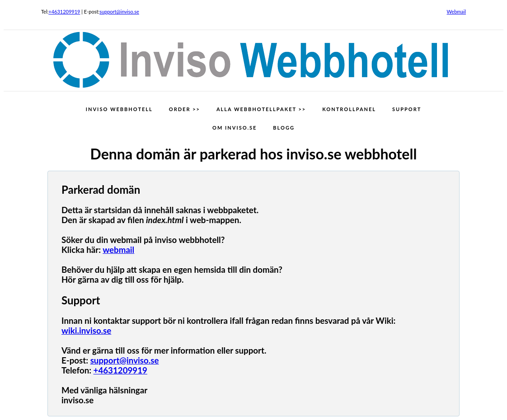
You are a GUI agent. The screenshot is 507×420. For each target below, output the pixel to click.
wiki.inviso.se (86, 331)
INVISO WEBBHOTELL (119, 109)
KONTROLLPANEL (349, 109)
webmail (118, 250)
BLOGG (284, 128)
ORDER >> (185, 109)
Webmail (457, 12)
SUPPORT (407, 109)
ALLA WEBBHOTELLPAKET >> (261, 109)
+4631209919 (64, 12)
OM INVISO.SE (235, 128)
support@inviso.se (119, 12)
